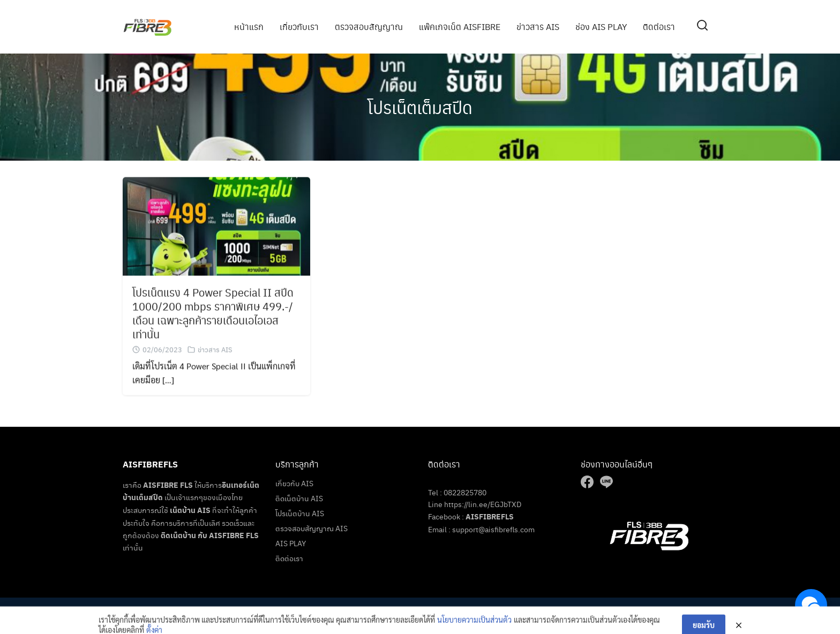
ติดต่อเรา (659, 27)
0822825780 (465, 492)
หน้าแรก (249, 27)
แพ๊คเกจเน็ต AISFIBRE (460, 27)
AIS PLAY (291, 543)
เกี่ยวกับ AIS (294, 483)
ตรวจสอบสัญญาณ (369, 27)
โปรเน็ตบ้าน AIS (300, 513)
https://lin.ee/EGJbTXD (483, 504)
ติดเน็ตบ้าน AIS (299, 498)
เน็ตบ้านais (517, 611)
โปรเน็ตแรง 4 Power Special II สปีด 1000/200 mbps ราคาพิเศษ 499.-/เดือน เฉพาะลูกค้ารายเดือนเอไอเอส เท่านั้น (213, 315)
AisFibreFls (436, 611)
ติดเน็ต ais (549, 611)
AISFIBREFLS (490, 516)
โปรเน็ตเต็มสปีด (420, 107)
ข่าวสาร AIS (538, 27)
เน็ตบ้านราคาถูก (478, 611)
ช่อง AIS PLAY (601, 27)
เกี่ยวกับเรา (299, 27)
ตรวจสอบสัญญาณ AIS (312, 528)
